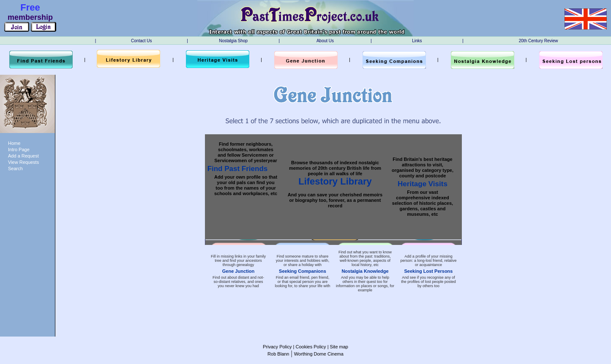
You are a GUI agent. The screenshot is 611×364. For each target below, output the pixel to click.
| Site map (337, 347)
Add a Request (23, 156)
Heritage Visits (423, 184)
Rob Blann (278, 354)
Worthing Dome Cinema (319, 354)
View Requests (23, 162)
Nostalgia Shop (233, 41)
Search (15, 168)
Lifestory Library (335, 181)
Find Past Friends (238, 169)
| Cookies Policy (309, 347)
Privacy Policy (277, 347)
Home (14, 143)
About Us (325, 41)
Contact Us (141, 41)
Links (417, 41)
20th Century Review (539, 41)
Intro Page (19, 149)
